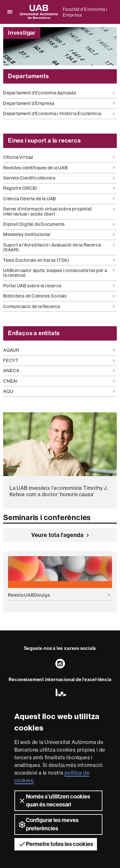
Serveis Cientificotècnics (59, 178)
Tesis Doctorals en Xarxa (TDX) (59, 260)
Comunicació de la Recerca (59, 306)
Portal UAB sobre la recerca (59, 286)
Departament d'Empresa (59, 103)
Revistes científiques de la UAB (59, 168)
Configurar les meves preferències (48, 824)
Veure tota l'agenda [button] (60, 535)
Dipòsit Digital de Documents (59, 224)
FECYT (59, 360)
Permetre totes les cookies (56, 844)
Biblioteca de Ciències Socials (59, 296)
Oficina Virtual (59, 157)
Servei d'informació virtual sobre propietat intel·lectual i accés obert (59, 211)
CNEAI (59, 381)
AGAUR (59, 350)
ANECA (59, 371)
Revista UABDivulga (59, 595)
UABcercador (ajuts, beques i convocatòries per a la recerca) (59, 273)
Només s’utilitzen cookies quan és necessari (54, 801)
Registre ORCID (59, 188)
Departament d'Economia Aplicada (59, 93)
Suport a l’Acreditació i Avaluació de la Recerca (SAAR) (59, 247)
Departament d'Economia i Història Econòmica (59, 114)
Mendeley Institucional (59, 234)
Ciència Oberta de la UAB (59, 199)
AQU (59, 391)
